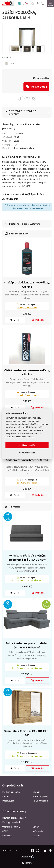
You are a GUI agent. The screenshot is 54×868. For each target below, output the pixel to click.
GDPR (5, 831)
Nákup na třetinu (40, 801)
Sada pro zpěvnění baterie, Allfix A (27, 460)
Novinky (36, 792)
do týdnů (27, 307)
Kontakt (6, 796)
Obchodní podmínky (11, 827)
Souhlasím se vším (27, 445)
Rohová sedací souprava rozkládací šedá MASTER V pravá (27, 645)
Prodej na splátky (40, 796)
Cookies (36, 836)
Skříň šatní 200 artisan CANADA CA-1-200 (27, 733)
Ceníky (36, 827)
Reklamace (7, 836)
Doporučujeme (9, 801)
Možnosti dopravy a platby (14, 818)
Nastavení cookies (27, 453)
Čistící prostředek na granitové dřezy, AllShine (27, 284)
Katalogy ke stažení (11, 822)
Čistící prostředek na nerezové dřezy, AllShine (27, 372)
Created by (27, 857)
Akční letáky (38, 831)
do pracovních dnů (27, 580)
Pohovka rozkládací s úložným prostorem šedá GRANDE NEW (27, 558)
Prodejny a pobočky (11, 792)
